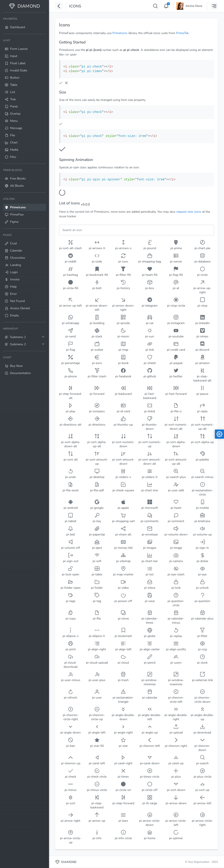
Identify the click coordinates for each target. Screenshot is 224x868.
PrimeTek (182, 33)
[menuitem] (24, 23)
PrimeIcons (120, 33)
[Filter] (137, 230)
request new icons (189, 212)
